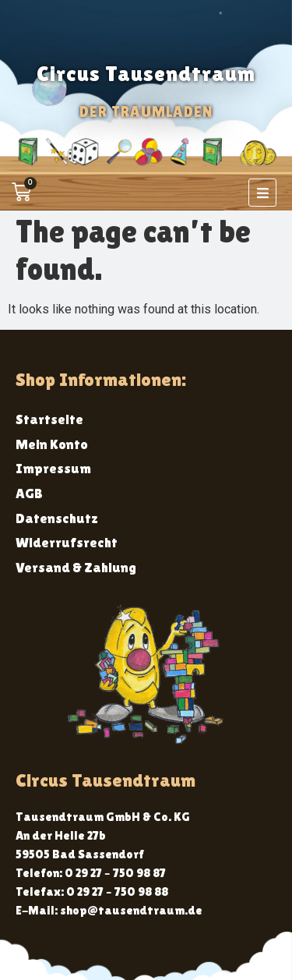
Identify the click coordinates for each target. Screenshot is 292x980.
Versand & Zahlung (76, 567)
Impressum (53, 468)
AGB (29, 493)
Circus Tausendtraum (146, 73)
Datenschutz (57, 518)
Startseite (49, 419)
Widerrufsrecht (67, 542)
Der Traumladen (146, 111)
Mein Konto (52, 444)
